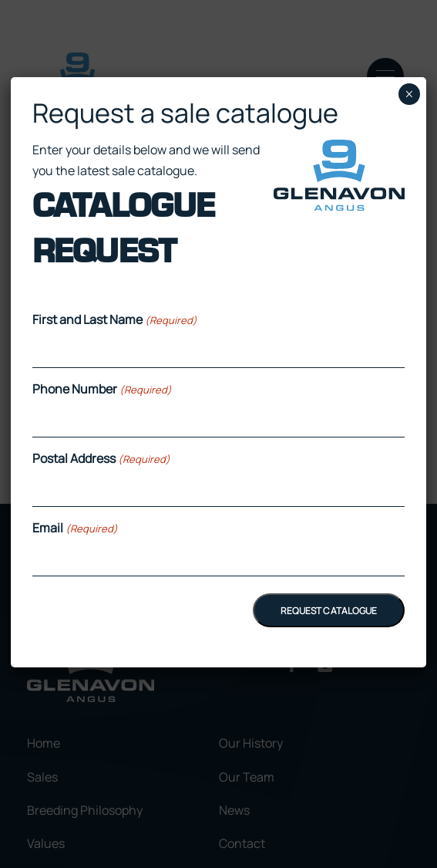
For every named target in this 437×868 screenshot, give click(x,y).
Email (75, 528)
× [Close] (409, 94)
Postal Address (101, 458)
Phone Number (102, 389)
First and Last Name (115, 319)
